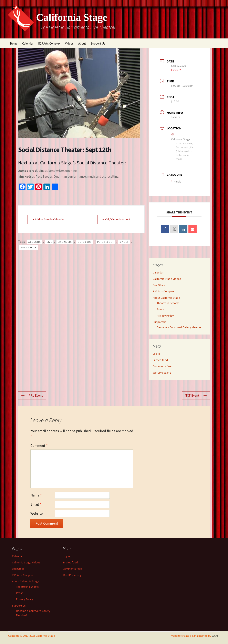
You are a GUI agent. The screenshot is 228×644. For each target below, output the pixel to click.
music (176, 182)
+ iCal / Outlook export (115, 219)
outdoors (85, 242)
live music (65, 242)
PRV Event (32, 395)
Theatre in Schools (168, 303)
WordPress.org (162, 373)
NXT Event (196, 395)
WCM (215, 636)
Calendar (28, 43)
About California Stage (166, 298)
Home (14, 43)
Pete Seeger (105, 242)
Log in (156, 354)
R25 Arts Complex (49, 43)
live (49, 242)
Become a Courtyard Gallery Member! (180, 327)
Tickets (176, 117)
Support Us (98, 43)
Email (36, 504)
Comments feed (163, 366)
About (82, 43)
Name (36, 495)
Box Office (159, 285)
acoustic (35, 242)
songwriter (28, 248)
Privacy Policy (165, 316)
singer (124, 242)
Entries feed (160, 360)
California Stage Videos (167, 279)
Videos (69, 43)
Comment (39, 446)
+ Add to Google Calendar (49, 219)
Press (160, 309)
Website (37, 513)
